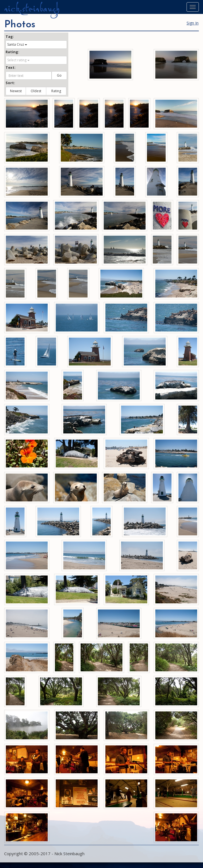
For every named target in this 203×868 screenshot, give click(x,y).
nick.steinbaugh (32, 9)
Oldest (36, 91)
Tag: (10, 36)
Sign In (193, 23)
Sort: (10, 83)
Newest (16, 91)
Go (59, 75)
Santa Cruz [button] (17, 44)
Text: (11, 67)
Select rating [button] (18, 60)
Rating (56, 91)
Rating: (12, 52)
